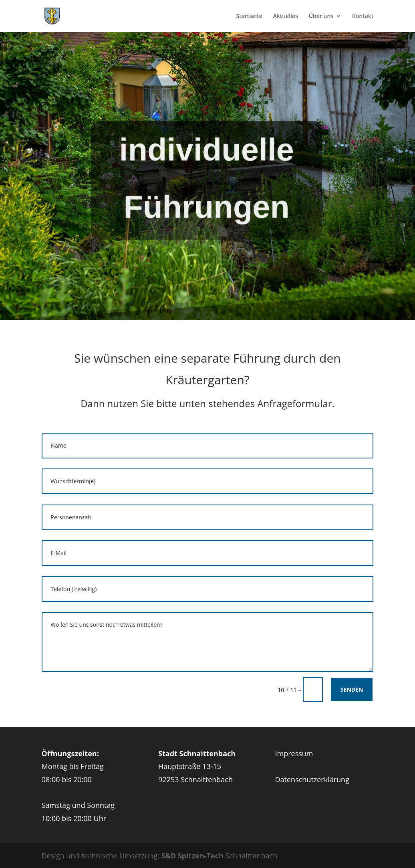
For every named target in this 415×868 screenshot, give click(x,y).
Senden (352, 689)
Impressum (294, 753)
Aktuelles (285, 16)
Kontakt (363, 16)
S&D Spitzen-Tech (192, 856)
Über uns (321, 16)
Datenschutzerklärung (312, 779)
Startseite (249, 16)
